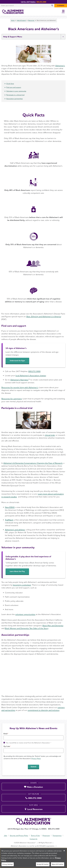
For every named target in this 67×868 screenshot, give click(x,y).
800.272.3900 (41, 2)
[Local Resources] (33, 808)
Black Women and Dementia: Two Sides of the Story (27, 628)
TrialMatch (9, 520)
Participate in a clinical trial (15, 95)
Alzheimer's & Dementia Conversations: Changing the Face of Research (33, 463)
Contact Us (33, 839)
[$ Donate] (61, 6)
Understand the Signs (17, 361)
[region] (33, 858)
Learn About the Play (17, 571)
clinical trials (50, 435)
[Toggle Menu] (63, 12)
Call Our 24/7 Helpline (28, 2)
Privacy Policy (36, 758)
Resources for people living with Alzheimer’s (20, 387)
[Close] (64, 851)
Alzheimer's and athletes (15, 530)
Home (13, 20)
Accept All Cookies (43, 864)
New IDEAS (10, 507)
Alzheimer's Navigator (19, 380)
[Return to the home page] (13, 12)
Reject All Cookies (58, 864)
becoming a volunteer (22, 585)
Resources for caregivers (12, 399)
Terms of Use (35, 836)
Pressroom (46, 836)
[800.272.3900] (33, 797)
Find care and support (14, 87)
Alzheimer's (60, 66)
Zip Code (7, 746)
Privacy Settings (8, 864)
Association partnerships (15, 99)
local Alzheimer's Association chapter (31, 376)
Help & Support (21, 20)
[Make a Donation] (33, 786)
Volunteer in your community (16, 91)
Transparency (57, 836)
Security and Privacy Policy (19, 836)
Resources (31, 20)
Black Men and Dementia (53, 626)
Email (5, 734)
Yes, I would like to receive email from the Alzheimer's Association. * (29, 743)
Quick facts (10, 84)
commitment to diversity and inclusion (43, 710)
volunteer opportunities (25, 614)
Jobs (5, 836)
